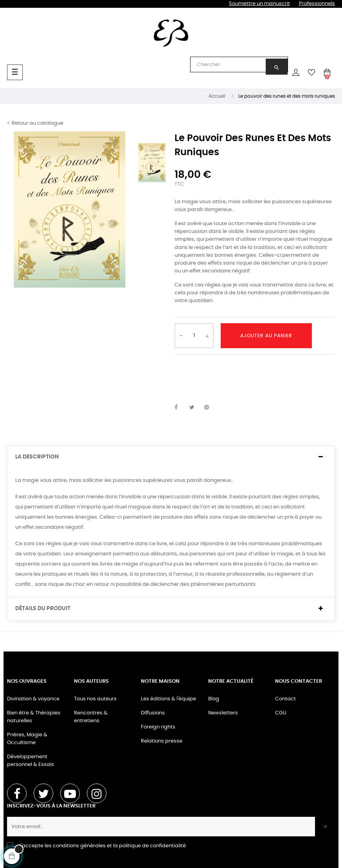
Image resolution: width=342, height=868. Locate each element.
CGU (281, 713)
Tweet (195, 408)
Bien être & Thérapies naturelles (34, 717)
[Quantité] (194, 336)
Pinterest (210, 408)
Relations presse (162, 741)
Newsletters (223, 713)
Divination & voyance (33, 699)
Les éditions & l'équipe (168, 699)
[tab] (171, 457)
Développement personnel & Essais (31, 761)
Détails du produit (43, 608)
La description (37, 457)
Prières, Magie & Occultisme (27, 739)
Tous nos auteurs (95, 699)
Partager (180, 408)
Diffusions (153, 713)
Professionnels (317, 4)
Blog (214, 699)
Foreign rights (158, 727)
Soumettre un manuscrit (259, 4)
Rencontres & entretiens (91, 717)
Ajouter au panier (266, 336)
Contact (285, 699)
